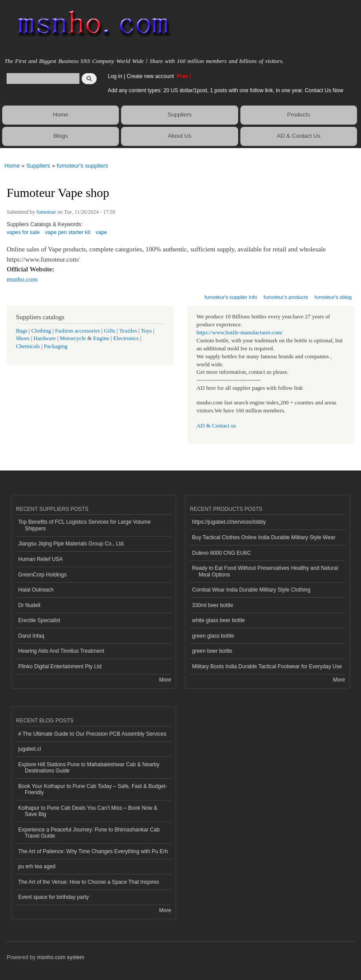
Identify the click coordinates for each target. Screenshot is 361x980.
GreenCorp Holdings (42, 575)
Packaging (56, 346)
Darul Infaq (31, 636)
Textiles (128, 331)
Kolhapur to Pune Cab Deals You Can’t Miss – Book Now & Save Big (88, 811)
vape (102, 232)
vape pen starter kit (68, 232)
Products (299, 115)
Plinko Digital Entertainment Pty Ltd (60, 666)
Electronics (126, 338)
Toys (147, 331)
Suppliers (180, 115)
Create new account (151, 76)
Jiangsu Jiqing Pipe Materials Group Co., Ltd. (71, 544)
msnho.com (22, 279)
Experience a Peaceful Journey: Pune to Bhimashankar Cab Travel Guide (89, 833)
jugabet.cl (29, 749)
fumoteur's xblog (333, 297)
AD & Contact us (216, 426)
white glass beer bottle (218, 620)
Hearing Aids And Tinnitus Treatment (61, 651)
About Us (179, 136)
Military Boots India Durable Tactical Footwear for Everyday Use (267, 666)
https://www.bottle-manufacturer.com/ (240, 333)
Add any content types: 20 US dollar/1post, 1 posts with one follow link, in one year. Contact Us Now (226, 90)
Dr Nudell (29, 605)
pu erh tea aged (37, 866)
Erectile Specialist (39, 620)
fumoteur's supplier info (231, 297)
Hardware (45, 338)
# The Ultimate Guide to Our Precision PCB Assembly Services (92, 734)
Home (61, 115)
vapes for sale (23, 232)
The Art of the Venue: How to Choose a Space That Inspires (89, 882)
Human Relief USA (41, 559)
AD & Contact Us (298, 136)
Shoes (23, 338)
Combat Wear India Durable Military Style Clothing (251, 590)
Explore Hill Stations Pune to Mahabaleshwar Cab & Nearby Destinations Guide (89, 768)
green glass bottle (213, 636)
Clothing (41, 331)
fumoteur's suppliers (82, 166)
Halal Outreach (36, 590)
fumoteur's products (286, 297)
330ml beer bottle (213, 605)
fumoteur (46, 212)
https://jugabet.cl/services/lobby (229, 522)
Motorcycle (73, 338)
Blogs (61, 136)
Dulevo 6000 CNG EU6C (222, 553)
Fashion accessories (77, 331)
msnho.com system (61, 957)
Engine (101, 338)
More (165, 680)
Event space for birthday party (53, 897)
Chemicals (29, 346)
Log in (115, 76)
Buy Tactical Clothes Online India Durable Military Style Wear (264, 537)
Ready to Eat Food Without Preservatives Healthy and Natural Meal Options (265, 571)
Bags (22, 331)
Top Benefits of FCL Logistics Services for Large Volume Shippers (84, 525)
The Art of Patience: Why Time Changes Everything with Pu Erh (93, 851)
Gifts (110, 331)
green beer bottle (212, 651)
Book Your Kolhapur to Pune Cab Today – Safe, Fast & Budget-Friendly (93, 789)
